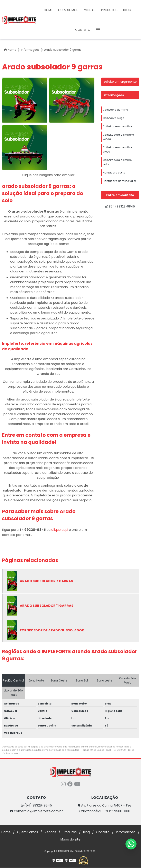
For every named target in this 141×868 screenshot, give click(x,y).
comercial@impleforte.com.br (36, 811)
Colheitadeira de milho (117, 129)
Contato (83, 30)
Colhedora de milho (115, 110)
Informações (114, 95)
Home (48, 10)
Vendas (90, 10)
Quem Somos (68, 10)
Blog (127, 10)
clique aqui (60, 530)
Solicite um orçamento (120, 82)
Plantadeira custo (114, 181)
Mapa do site (84, 840)
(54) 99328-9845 (120, 207)
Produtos (109, 10)
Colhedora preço (113, 119)
